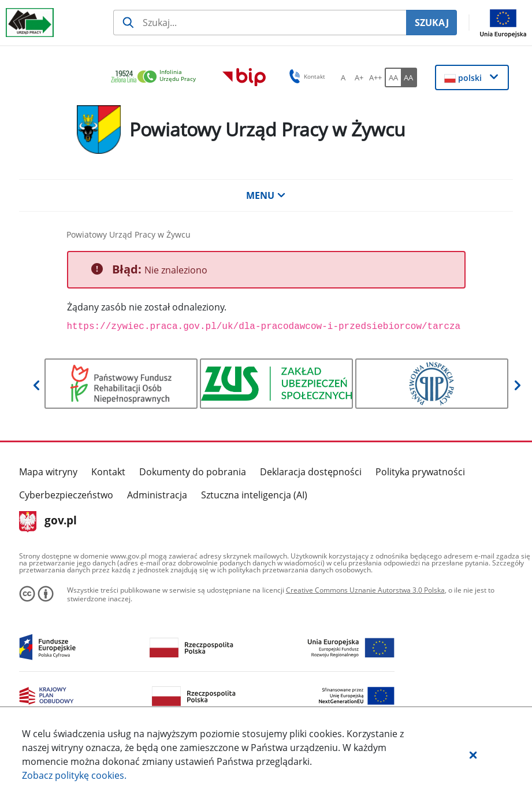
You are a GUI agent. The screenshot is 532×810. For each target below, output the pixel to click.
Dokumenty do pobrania (193, 472)
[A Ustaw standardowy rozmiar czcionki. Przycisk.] (343, 77)
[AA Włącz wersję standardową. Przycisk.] (393, 77)
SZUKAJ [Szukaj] (432, 23)
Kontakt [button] (305, 76)
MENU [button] (266, 195)
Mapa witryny (48, 472)
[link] (157, 77)
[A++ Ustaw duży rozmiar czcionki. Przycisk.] (375, 77)
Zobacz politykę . (74, 775)
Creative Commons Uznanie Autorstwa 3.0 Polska (365, 590)
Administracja (157, 495)
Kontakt (108, 472)
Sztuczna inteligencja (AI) (254, 495)
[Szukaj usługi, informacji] (260, 23)
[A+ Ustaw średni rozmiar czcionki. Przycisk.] (359, 77)
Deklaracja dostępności (311, 472)
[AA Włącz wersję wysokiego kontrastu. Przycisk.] (409, 77)
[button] (473, 754)
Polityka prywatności (420, 472)
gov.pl (48, 521)
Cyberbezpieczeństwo (66, 495)
